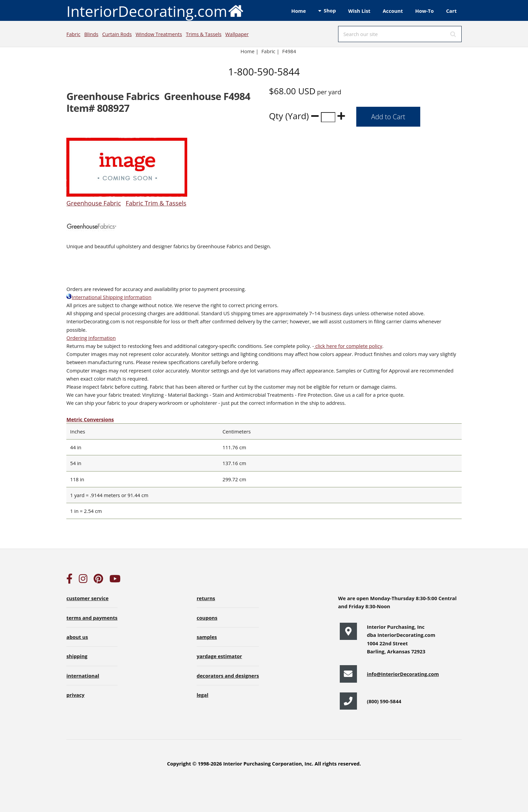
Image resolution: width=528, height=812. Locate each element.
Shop (330, 10)
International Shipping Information (109, 297)
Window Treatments (159, 34)
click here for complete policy (348, 346)
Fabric (73, 34)
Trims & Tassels (204, 34)
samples (207, 637)
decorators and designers (228, 676)
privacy (75, 695)
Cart (451, 11)
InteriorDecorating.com (155, 11)
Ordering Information (91, 338)
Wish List (359, 11)
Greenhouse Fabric (94, 203)
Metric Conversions (90, 419)
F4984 (290, 51)
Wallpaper (237, 34)
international (83, 676)
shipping (77, 656)
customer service (87, 598)
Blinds (91, 34)
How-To (424, 11)
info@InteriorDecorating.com (403, 674)
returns (206, 598)
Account (393, 11)
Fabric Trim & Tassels (156, 203)
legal (203, 695)
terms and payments (92, 618)
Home (299, 11)
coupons (207, 618)
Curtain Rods (117, 34)
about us (77, 637)
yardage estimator (219, 656)
